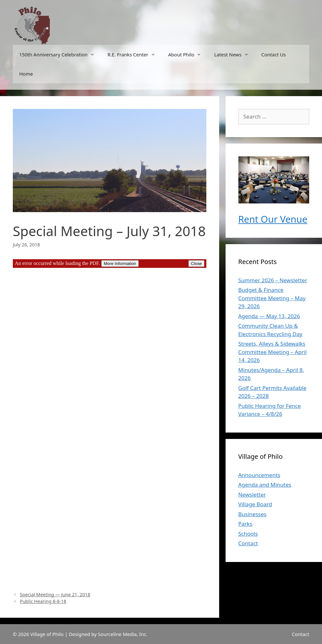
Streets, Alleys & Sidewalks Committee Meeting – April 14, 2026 (273, 352)
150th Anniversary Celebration (60, 54)
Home (26, 74)
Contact (248, 543)
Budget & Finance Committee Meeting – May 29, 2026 (272, 298)
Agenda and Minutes (265, 485)
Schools (248, 534)
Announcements (259, 475)
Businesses (252, 514)
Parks (245, 524)
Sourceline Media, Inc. (123, 634)
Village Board (255, 504)
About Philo (188, 54)
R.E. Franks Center (134, 54)
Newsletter (252, 495)
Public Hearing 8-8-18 (43, 601)
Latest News (234, 54)
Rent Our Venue (273, 219)
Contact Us (274, 54)
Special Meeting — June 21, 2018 (55, 594)
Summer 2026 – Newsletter (273, 280)
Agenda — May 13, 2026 (269, 316)
